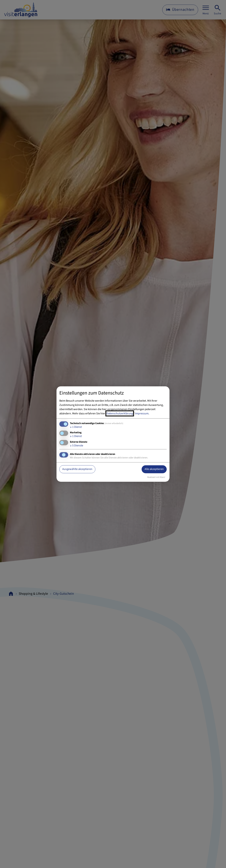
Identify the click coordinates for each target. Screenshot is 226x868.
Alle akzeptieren (154, 469)
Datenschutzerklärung (120, 413)
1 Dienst (76, 427)
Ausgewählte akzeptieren (77, 469)
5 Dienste (77, 445)
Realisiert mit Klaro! (156, 477)
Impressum (142, 413)
